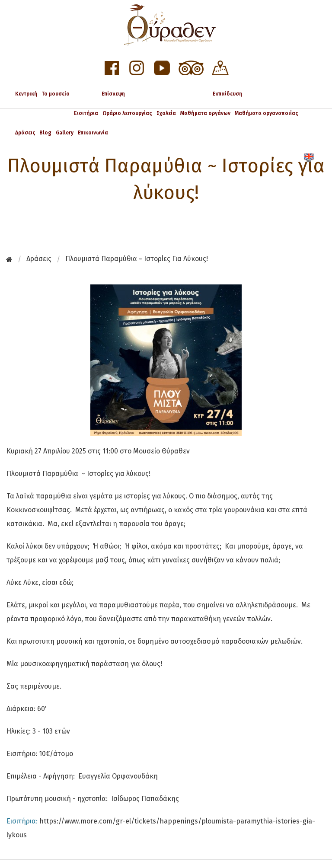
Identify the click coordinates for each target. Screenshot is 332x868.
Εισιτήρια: (23, 821)
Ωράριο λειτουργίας (127, 113)
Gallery (65, 133)
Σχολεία (166, 113)
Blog (45, 133)
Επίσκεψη (113, 94)
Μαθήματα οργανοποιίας (267, 113)
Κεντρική (26, 94)
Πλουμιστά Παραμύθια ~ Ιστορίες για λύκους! (137, 259)
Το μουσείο (56, 94)
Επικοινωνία (93, 133)
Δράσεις (25, 133)
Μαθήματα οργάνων (205, 113)
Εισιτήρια (86, 113)
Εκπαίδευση (227, 94)
